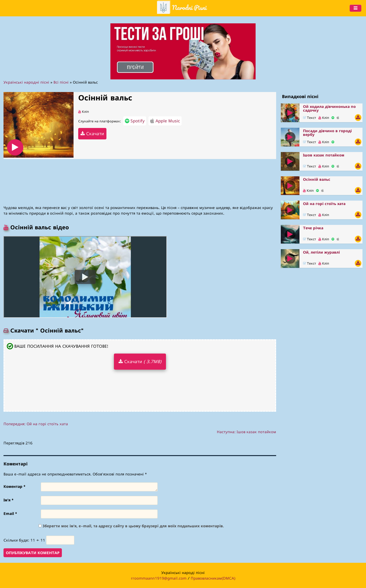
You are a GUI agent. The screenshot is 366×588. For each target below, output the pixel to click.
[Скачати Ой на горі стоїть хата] (358, 215)
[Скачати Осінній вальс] (358, 190)
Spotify (135, 121)
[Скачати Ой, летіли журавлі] (358, 263)
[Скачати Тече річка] (358, 239)
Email (10, 514)
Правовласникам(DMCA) (213, 578)
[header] (182, 8)
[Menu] (355, 8)
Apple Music (165, 121)
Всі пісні (61, 82)
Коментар (14, 486)
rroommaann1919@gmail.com (159, 578)
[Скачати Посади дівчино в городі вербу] (358, 142)
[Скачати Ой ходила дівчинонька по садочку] (358, 118)
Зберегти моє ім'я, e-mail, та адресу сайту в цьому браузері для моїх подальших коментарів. (133, 526)
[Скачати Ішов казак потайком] (358, 166)
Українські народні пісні (26, 82)
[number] (60, 540)
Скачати (92, 133)
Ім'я (8, 500)
